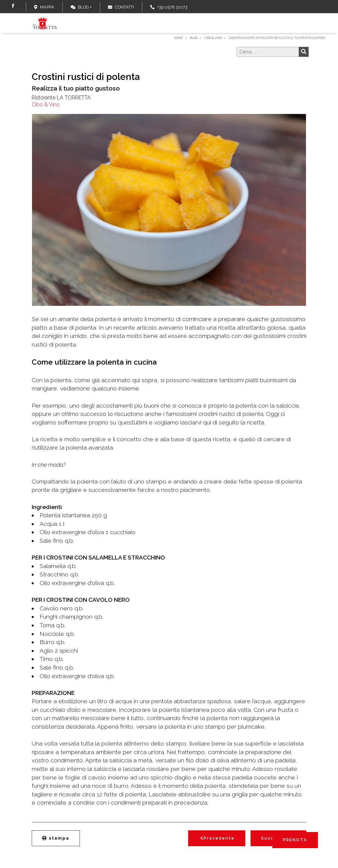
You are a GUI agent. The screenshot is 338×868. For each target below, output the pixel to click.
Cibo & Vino (46, 105)
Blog (80, 7)
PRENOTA (295, 840)
